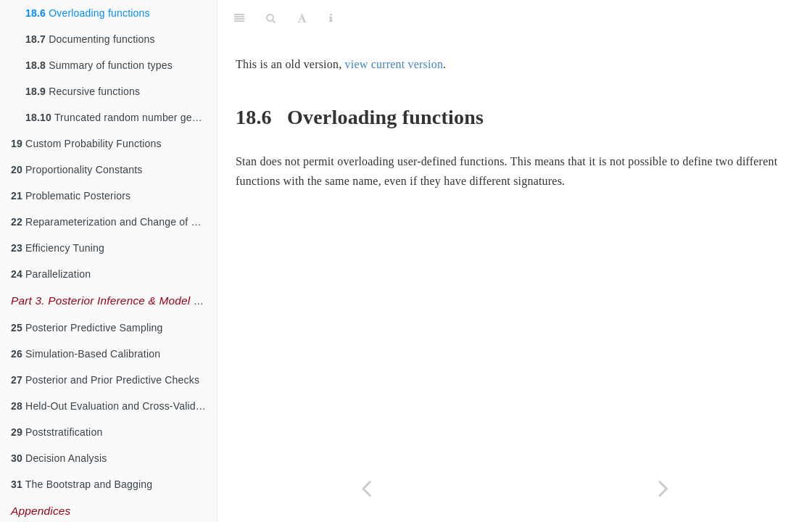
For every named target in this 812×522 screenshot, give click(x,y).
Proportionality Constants (77, 170)
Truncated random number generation (121, 117)
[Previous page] (366, 488)
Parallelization (51, 274)
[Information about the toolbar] (331, 18)
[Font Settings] (302, 18)
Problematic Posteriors (71, 196)
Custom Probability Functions (86, 144)
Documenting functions (90, 39)
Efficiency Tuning (58, 248)
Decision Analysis (59, 458)
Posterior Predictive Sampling (87, 328)
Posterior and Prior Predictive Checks (105, 380)
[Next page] (663, 488)
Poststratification (57, 432)
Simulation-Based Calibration (86, 354)
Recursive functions (83, 91)
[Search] (271, 18)
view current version (394, 64)
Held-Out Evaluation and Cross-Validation (114, 406)
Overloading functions (88, 13)
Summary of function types (99, 65)
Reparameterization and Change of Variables (114, 222)
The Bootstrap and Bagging (82, 484)
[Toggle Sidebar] (239, 18)
